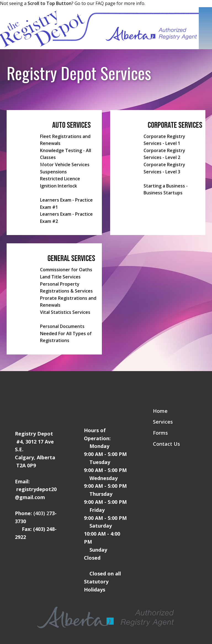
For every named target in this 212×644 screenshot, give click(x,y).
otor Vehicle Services (67, 165)
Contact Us (166, 444)
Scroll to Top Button (50, 3)
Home (160, 411)
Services (163, 422)
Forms (160, 433)
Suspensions (53, 172)
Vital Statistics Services (65, 312)
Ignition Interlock (59, 186)
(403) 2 (41, 513)
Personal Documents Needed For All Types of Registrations (66, 333)
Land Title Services (60, 277)
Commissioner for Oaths (66, 270)
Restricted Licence (60, 179)
